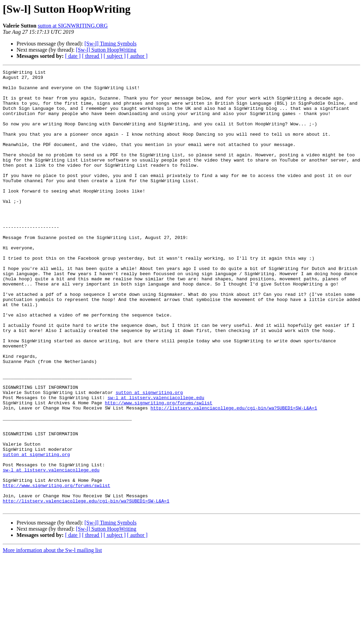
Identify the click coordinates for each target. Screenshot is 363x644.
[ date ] (73, 56)
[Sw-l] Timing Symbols (110, 44)
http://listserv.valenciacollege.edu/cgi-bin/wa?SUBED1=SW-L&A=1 (234, 476)
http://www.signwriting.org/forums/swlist (158, 470)
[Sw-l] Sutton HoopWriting (106, 50)
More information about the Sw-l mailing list (52, 638)
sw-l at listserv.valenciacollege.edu (156, 464)
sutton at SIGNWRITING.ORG (73, 26)
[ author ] (137, 56)
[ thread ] (92, 56)
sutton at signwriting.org (149, 457)
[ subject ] (115, 56)
